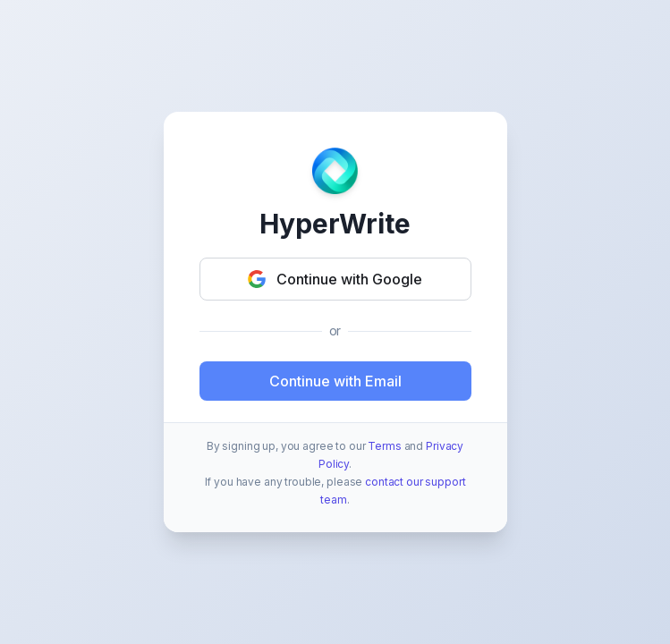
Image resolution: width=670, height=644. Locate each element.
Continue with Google (335, 279)
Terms (384, 446)
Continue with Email (335, 381)
